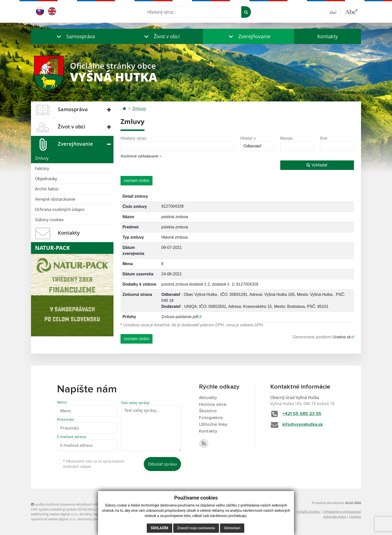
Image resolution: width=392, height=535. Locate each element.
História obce (213, 405)
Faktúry (42, 168)
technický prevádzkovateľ (97, 519)
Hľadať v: (248, 138)
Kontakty (327, 36)
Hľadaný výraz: (134, 138)
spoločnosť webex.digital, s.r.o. (54, 519)
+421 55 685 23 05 (302, 414)
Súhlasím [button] (159, 528)
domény (86, 514)
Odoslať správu (162, 464)
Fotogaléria (211, 418)
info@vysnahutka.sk (302, 425)
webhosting (40, 514)
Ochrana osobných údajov (60, 209)
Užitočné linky (213, 425)
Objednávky (46, 179)
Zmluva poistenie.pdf (180, 317)
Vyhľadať (317, 165)
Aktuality (208, 398)
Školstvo (208, 411)
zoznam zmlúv (136, 181)
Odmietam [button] (232, 528)
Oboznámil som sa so (94, 464)
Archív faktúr (47, 189)
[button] (75, 36)
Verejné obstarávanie (55, 199)
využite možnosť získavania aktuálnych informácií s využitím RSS (80, 504)
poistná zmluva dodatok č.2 (185, 284)
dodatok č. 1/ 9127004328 (235, 284)
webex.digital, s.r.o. (64, 514)
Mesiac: (287, 138)
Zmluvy (42, 158)
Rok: (324, 138)
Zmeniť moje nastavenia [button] (196, 528)
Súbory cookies (49, 220)
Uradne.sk (342, 337)
